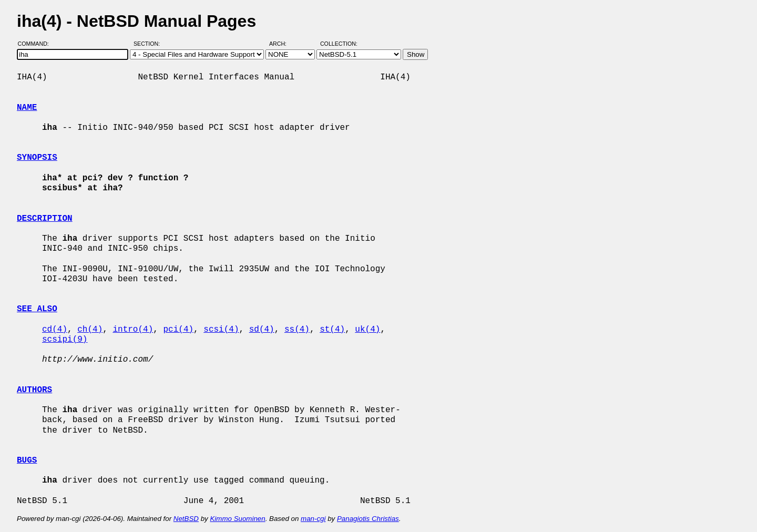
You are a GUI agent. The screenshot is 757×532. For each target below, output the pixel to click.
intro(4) (133, 330)
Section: (149, 44)
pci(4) (178, 330)
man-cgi (313, 519)
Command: (37, 44)
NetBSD (186, 519)
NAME (27, 108)
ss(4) (297, 330)
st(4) (332, 330)
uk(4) (367, 330)
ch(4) (90, 330)
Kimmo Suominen (237, 519)
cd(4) (55, 330)
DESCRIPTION (45, 219)
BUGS (27, 461)
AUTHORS (34, 390)
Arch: (283, 44)
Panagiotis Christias (368, 519)
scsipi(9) (65, 340)
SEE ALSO (37, 309)
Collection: (339, 44)
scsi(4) (221, 330)
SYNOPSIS (37, 158)
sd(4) (262, 330)
